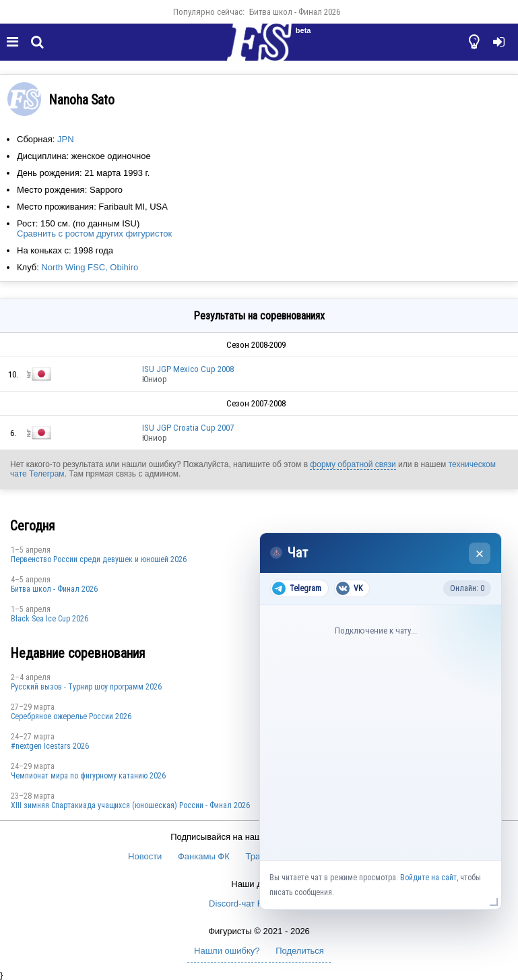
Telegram (297, 588)
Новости (145, 856)
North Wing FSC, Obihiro (90, 267)
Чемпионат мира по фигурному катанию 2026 (88, 776)
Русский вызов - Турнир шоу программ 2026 (86, 687)
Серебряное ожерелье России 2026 (71, 716)
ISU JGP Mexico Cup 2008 (188, 369)
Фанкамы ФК (204, 856)
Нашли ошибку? (227, 951)
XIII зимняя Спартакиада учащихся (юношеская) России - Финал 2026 (130, 805)
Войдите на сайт (428, 878)
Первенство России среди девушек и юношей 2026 (99, 559)
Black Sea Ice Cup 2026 (50, 619)
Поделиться (300, 951)
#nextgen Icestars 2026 (50, 746)
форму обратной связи (353, 464)
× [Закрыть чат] (480, 554)
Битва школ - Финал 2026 (295, 12)
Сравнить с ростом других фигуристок (94, 234)
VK (349, 588)
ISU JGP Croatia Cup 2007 (188, 428)
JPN (66, 139)
